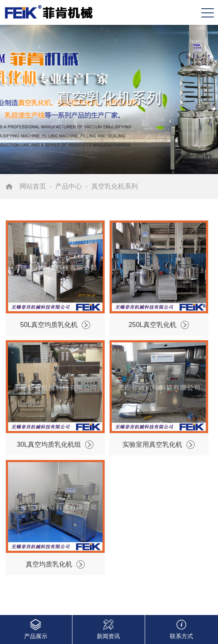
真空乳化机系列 (115, 186)
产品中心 (69, 186)
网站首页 (33, 186)
